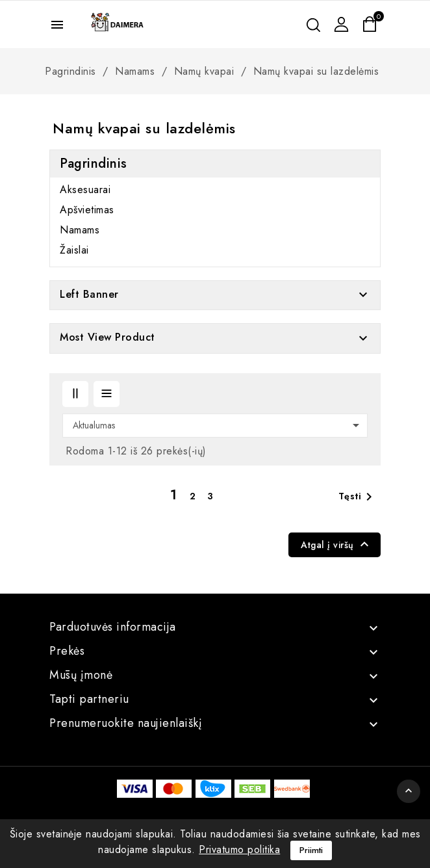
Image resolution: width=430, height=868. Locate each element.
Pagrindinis (94, 164)
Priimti (311, 850)
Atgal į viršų (336, 544)
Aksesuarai (85, 190)
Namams (80, 230)
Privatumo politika (239, 849)
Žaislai (74, 250)
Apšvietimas (87, 210)
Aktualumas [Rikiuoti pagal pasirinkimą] (218, 425)
